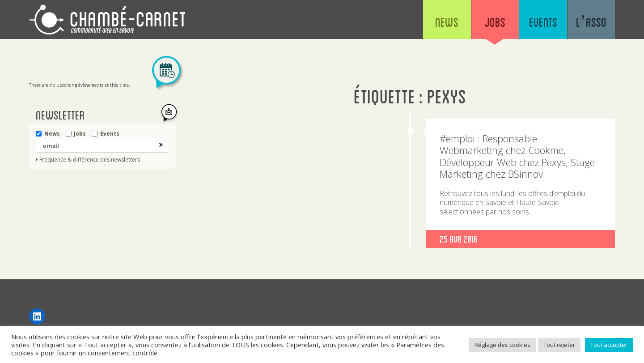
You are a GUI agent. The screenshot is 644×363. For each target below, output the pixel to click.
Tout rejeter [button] (559, 345)
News (434, 22)
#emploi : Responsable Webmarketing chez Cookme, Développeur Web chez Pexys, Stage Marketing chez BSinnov (517, 156)
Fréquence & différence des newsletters (90, 160)
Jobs (485, 22)
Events (538, 22)
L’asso (589, 22)
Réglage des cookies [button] (502, 345)
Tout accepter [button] (609, 345)
